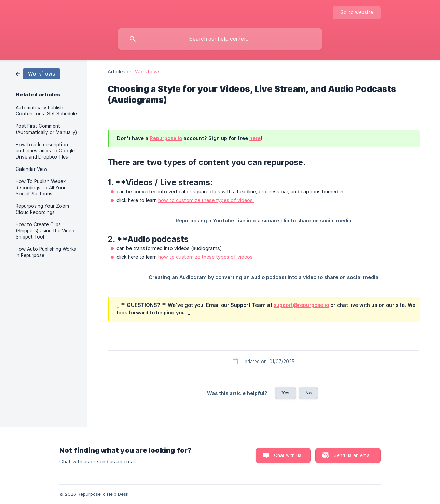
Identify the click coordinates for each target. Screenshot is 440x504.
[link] (38, 73)
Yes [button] (286, 393)
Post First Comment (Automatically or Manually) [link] (46, 129)
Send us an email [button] (353, 455)
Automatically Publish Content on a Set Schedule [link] (46, 111)
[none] (357, 13)
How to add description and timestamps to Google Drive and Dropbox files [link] (45, 151)
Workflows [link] (148, 72)
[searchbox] (220, 39)
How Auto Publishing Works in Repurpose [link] (46, 252)
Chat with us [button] (288, 455)
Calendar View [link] (32, 169)
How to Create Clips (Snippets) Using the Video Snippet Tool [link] (45, 231)
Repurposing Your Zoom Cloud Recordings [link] (42, 209)
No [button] (308, 393)
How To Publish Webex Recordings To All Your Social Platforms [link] (41, 188)
